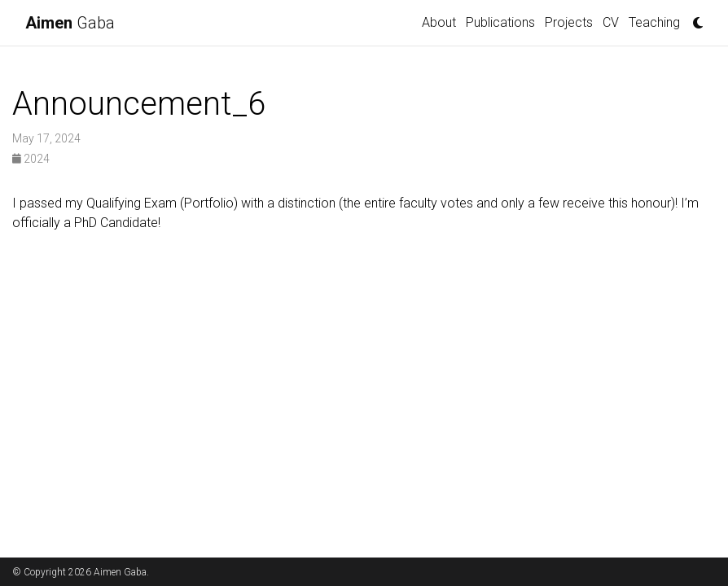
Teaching (654, 22)
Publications (500, 22)
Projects (569, 22)
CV (611, 22)
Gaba (70, 23)
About (439, 22)
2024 (31, 159)
